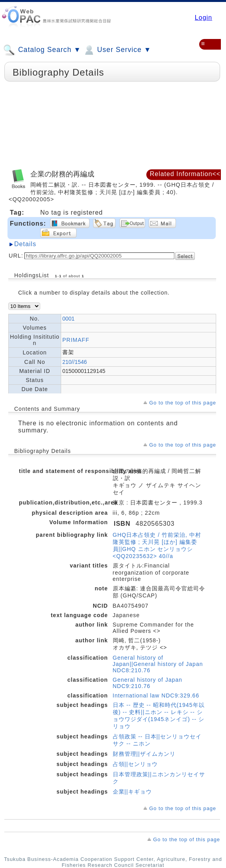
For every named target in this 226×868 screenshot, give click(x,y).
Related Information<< (185, 174)
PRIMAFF (76, 340)
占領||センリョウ (135, 764)
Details (25, 244)
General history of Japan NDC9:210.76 (148, 683)
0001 (68, 319)
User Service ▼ (117, 50)
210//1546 (75, 362)
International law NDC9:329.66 (156, 696)
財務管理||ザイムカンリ (144, 754)
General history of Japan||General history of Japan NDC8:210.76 (158, 664)
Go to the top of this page (183, 403)
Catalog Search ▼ (42, 50)
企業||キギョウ (132, 792)
